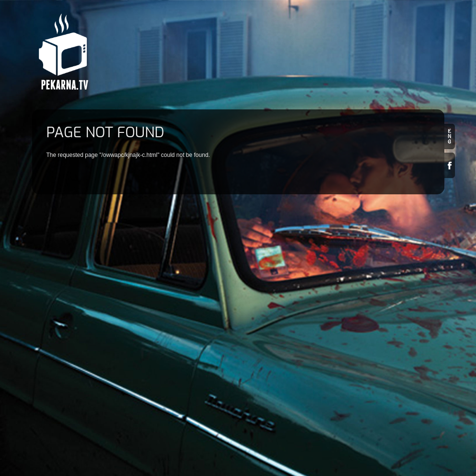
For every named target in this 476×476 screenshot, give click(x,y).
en (450, 137)
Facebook (450, 165)
